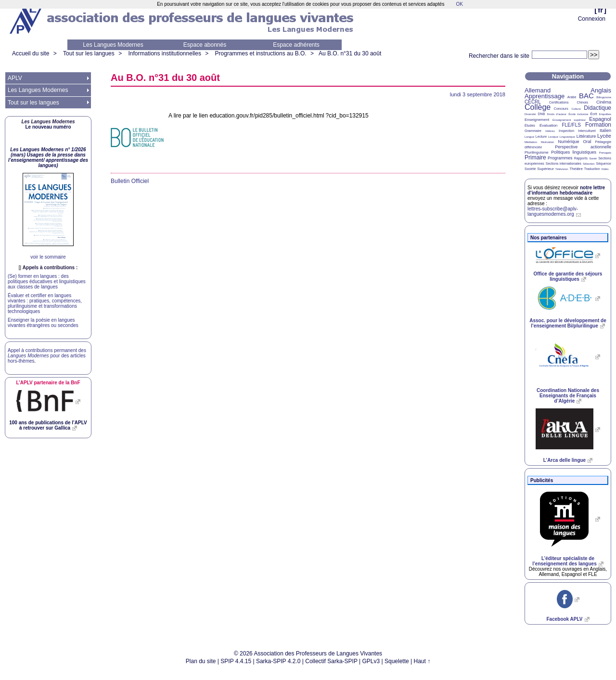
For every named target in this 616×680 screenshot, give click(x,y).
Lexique (553, 137)
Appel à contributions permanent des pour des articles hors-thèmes (47, 356)
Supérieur (545, 169)
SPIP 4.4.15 (236, 661)
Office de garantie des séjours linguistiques (568, 276)
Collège (538, 107)
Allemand (538, 90)
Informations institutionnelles (164, 53)
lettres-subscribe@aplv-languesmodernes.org (553, 211)
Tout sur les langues (89, 53)
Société (530, 169)
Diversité (530, 114)
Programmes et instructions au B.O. (261, 53)
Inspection (566, 131)
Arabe (572, 97)
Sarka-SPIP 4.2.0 (278, 661)
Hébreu (550, 131)
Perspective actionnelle (583, 147)
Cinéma (604, 102)
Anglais (601, 90)
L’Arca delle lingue (565, 460)
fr (600, 10)
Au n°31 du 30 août (350, 53)
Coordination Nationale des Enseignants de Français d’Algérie (568, 396)
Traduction (592, 169)
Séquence (603, 163)
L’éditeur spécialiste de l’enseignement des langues (564, 561)
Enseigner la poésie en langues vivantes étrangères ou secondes (43, 323)
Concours (561, 109)
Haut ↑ (422, 661)
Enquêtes (605, 114)
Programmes (560, 158)
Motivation (547, 142)
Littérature (586, 136)
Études (530, 125)
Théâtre (576, 169)
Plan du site (201, 661)
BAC (586, 96)
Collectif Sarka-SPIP (331, 661)
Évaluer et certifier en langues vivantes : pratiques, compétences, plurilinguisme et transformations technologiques (45, 303)
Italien (605, 131)
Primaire (535, 157)
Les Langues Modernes (113, 45)
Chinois (583, 102)
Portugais (605, 153)
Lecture (541, 137)
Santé (593, 158)
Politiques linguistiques (574, 152)
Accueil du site (31, 53)
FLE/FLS (571, 125)
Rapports (581, 158)
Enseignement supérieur (569, 120)
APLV (15, 78)
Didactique (597, 108)
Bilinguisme (604, 97)
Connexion (592, 19)
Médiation (531, 142)
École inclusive (578, 114)
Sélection (589, 164)
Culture (576, 109)
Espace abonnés (205, 45)
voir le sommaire (48, 257)
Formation (598, 125)
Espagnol (600, 119)
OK (459, 4)
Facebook (564, 619)
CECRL (533, 102)
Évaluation (548, 125)
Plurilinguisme (537, 152)
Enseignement (537, 120)
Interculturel (587, 131)
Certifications (559, 102)
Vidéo (605, 169)
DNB (542, 114)
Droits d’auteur (557, 114)
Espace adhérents (296, 45)
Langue (529, 137)
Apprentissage (545, 96)
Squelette (397, 661)
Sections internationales (564, 163)
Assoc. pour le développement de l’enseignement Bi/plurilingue (568, 323)
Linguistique (567, 137)
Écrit (593, 114)
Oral (587, 142)
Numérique (568, 142)
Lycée (604, 136)
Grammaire (533, 131)
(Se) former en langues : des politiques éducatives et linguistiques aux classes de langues (47, 281)
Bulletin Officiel (130, 181)
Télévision (562, 169)
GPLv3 (371, 661)
